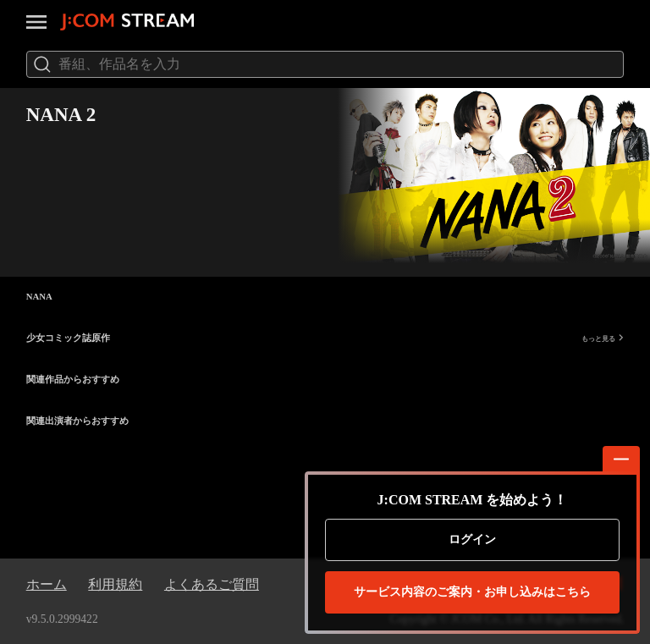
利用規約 (115, 584)
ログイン (472, 539)
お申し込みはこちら (472, 592)
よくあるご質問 (212, 584)
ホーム (47, 584)
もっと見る (603, 339)
